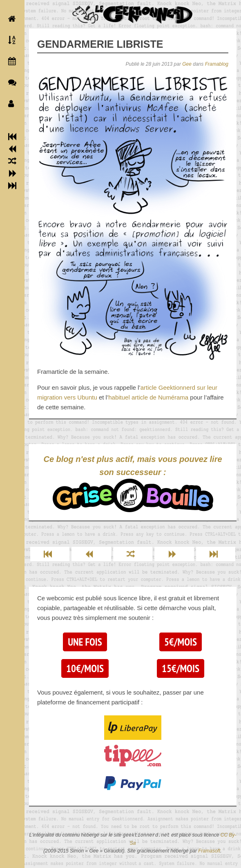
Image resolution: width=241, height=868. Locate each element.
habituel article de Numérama (148, 397)
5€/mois (181, 642)
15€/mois (181, 668)
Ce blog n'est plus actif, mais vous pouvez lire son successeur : (133, 483)
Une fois (85, 642)
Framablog (217, 64)
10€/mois (85, 668)
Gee (187, 64)
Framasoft (209, 851)
